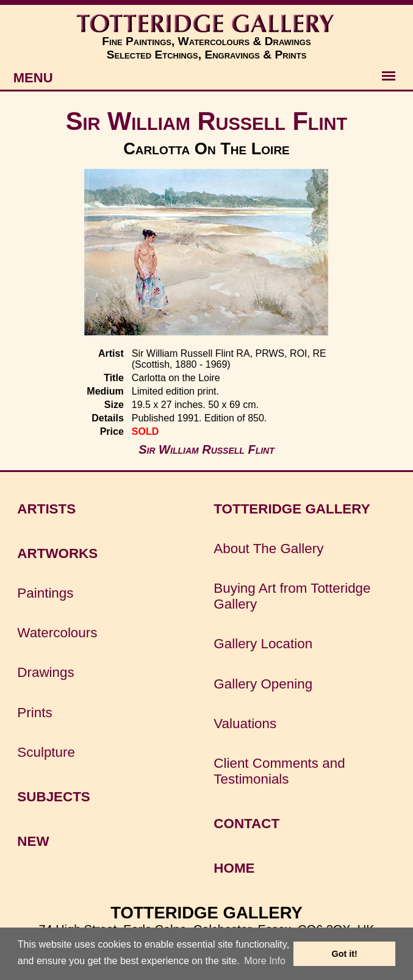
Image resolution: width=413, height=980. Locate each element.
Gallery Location (263, 644)
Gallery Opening (263, 684)
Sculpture (46, 752)
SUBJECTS (53, 797)
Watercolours (57, 633)
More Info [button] (265, 961)
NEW (33, 841)
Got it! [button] (345, 954)
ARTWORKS (57, 553)
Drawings (45, 672)
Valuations (245, 724)
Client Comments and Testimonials (279, 771)
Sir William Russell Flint (207, 121)
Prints (34, 713)
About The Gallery (268, 549)
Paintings (45, 593)
